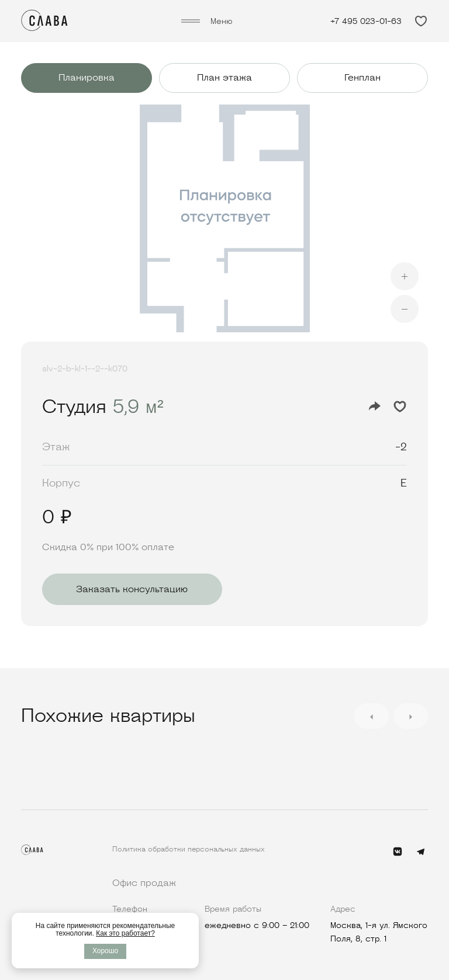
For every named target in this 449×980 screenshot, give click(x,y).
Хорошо (105, 951)
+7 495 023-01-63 (366, 21)
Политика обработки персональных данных (189, 849)
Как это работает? (125, 933)
